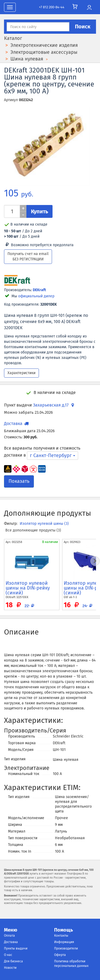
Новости (10, 968)
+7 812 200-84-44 (52, 7)
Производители (66, 948)
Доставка (11, 942)
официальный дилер (36, 296)
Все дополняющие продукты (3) (33, 530)
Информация (64, 942)
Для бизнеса (13, 961)
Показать (19, 481)
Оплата (9, 936)
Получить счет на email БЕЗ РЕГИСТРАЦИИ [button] (28, 257)
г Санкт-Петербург (53, 455)
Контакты (61, 936)
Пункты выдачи (16, 948)
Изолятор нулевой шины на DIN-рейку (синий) (28, 588)
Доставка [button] (17, 423)
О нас (8, 955)
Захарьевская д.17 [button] (54, 405)
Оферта (60, 955)
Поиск (83, 26)
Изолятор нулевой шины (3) (44, 524)
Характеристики (21, 373)
